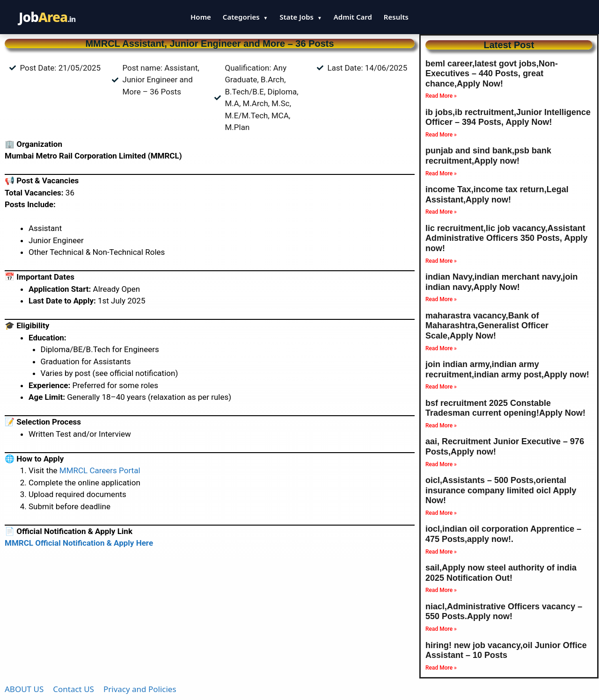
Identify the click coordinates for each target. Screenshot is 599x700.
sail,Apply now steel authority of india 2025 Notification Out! (501, 573)
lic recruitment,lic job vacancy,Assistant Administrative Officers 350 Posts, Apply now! (506, 238)
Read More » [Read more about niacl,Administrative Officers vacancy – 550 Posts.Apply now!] (441, 629)
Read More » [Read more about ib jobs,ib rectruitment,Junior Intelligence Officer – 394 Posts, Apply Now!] (441, 135)
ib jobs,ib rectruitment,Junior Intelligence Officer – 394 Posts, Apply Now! (508, 117)
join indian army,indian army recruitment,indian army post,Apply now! (507, 369)
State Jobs (300, 17)
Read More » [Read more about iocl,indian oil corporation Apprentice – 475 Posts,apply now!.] (441, 552)
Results (396, 17)
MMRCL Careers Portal (100, 470)
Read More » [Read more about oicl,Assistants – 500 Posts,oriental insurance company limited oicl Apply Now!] (441, 513)
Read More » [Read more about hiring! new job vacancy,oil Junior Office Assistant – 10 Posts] (441, 668)
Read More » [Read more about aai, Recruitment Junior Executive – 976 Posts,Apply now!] (441, 464)
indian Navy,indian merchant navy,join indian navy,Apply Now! (501, 282)
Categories (245, 17)
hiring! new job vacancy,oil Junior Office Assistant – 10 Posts (506, 650)
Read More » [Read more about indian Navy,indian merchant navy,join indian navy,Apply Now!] (441, 299)
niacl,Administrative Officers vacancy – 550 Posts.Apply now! (504, 612)
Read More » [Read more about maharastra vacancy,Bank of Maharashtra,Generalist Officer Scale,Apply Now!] (441, 348)
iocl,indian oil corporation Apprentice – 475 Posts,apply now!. (503, 534)
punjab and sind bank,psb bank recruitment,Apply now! (488, 156)
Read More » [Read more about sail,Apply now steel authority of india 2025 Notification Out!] (441, 590)
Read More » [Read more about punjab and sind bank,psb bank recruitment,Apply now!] (441, 173)
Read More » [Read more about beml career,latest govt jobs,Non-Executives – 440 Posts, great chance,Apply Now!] (441, 96)
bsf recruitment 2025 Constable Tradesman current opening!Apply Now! (505, 408)
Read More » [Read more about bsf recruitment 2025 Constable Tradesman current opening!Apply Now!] (441, 426)
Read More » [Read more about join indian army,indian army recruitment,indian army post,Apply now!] (441, 387)
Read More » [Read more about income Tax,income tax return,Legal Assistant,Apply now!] (441, 212)
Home (201, 17)
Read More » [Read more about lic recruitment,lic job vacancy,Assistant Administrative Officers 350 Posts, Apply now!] (441, 261)
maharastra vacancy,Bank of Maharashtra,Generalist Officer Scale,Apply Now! (487, 326)
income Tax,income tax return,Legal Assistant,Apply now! (497, 195)
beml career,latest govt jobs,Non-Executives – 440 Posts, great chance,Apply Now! (492, 74)
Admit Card (353, 17)
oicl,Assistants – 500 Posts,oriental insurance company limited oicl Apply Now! (501, 490)
